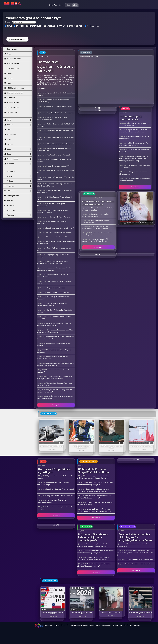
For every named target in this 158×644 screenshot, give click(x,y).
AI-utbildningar (89, 625)
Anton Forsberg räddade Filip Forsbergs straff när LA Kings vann (53, 262)
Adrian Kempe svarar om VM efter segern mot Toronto (133, 144)
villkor (97, 26)
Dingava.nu (18, 171)
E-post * (8, 22)
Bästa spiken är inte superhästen (58, 237)
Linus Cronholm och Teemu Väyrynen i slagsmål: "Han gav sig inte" (56, 364)
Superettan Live (11, 103)
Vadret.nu (18, 164)
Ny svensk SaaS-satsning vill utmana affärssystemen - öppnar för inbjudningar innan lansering (133, 158)
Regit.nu (18, 201)
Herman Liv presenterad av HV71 (58, 166)
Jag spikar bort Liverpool (56, 288)
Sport (18, 149)
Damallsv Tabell (11, 107)
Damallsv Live (11, 112)
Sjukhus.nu (18, 205)
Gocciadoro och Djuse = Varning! (58, 217)
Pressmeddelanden (74, 625)
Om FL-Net (128, 625)
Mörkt (75, 5)
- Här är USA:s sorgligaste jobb (136, 222)
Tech (18, 130)
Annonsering (118, 625)
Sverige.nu (18, 210)
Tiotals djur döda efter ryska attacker (139, 559)
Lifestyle (18, 144)
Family (18, 139)
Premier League (11, 68)
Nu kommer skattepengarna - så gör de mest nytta (134, 124)
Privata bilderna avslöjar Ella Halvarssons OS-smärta (52, 304)
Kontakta (137, 625)
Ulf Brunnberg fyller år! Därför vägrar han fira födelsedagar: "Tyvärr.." (95, 484)
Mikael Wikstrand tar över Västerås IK (60, 144)
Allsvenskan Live (12, 64)
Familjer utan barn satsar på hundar (138, 564)
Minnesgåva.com (18, 196)
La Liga (8, 73)
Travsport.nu (18, 215)
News (18, 120)
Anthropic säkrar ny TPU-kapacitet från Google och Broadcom (95, 228)
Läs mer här (41, 89)
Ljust (68, 5)
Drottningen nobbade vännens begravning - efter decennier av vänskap (93, 490)
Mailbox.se (18, 191)
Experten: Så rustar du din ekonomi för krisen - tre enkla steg (133, 131)
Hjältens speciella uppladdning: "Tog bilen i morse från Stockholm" (55, 331)
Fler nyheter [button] (135, 187)
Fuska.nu (18, 181)
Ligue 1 (8, 83)
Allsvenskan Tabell (12, 59)
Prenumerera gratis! (17, 39)
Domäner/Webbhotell (103, 625)
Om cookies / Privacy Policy (55, 625)
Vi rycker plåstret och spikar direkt (59, 232)
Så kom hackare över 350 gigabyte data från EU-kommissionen (95, 240)
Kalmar (18, 154)
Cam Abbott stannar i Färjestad (58, 155)
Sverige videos (18, 159)
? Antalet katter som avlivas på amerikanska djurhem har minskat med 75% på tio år (135, 553)
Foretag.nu (18, 186)
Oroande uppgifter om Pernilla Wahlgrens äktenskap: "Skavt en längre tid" (93, 477)
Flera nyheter (56, 405)
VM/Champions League (14, 88)
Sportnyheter (10, 49)
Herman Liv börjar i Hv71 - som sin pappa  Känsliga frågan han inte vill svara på (94, 510)
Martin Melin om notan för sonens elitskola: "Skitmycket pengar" (94, 497)
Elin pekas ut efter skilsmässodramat (60, 113)
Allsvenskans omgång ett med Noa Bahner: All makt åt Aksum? (54, 324)
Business (18, 125)
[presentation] (17, 31)
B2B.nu (18, 176)
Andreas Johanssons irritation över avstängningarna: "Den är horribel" (55, 378)
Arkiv (7, 54)
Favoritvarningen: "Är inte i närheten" (60, 228)
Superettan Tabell (12, 98)
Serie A (8, 78)
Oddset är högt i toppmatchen (58, 292)
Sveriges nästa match (13, 93)
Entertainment (18, 135)
